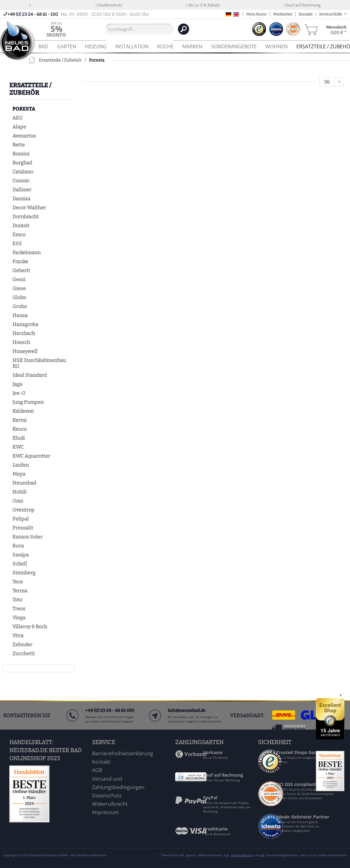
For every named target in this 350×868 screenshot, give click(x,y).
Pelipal (21, 519)
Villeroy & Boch (30, 627)
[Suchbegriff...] (140, 29)
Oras (18, 501)
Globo (19, 297)
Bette (19, 145)
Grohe (20, 306)
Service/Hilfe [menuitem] (331, 14)
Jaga (17, 384)
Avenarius (24, 136)
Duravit (21, 226)
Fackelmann (27, 253)
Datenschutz (107, 796)
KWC (18, 447)
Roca (18, 546)
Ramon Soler (27, 537)
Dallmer (22, 190)
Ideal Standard (29, 375)
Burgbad (22, 163)
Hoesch (21, 342)
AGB (97, 770)
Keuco (20, 429)
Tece (18, 582)
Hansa (20, 315)
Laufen (21, 465)
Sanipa (21, 555)
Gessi (19, 279)
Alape (19, 127)
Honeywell (25, 351)
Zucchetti (24, 654)
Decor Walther (29, 208)
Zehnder (22, 645)
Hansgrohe (25, 324)
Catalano (23, 172)
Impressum (105, 812)
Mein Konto (256, 14)
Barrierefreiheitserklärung (123, 753)
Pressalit (23, 528)
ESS (17, 244)
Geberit (21, 270)
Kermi (20, 420)
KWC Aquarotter (31, 456)
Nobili (20, 492)
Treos (19, 609)
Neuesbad (24, 483)
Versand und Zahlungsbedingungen (118, 783)
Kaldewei (23, 411)
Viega (19, 618)
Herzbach (24, 333)
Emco (19, 235)
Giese (19, 288)
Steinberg (24, 573)
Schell (20, 564)
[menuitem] (56, 29)
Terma (20, 591)
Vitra (18, 636)
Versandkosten (242, 855)
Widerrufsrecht (110, 804)
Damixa (21, 199)
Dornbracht (26, 217)
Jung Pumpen (28, 402)
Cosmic (21, 181)
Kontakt (306, 14)
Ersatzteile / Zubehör (30, 89)
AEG (18, 118)
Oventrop (23, 510)
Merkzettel (283, 14)
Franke (20, 262)
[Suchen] (184, 29)
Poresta (24, 109)
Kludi (19, 438)
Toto (17, 600)
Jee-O (19, 393)
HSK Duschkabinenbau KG (39, 363)
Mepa (19, 474)
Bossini (21, 154)
